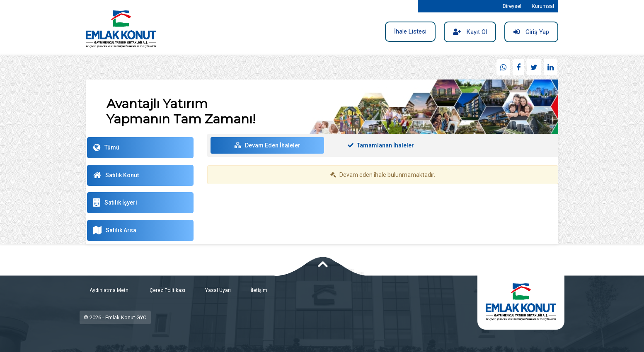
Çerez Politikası (167, 290)
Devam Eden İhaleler (267, 145)
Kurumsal (543, 6)
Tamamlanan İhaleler (381, 145)
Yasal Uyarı (218, 290)
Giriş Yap (531, 32)
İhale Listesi (410, 31)
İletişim (259, 290)
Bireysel (512, 6)
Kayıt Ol (470, 32)
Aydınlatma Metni (110, 290)
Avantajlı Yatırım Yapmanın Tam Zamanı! (181, 111)
